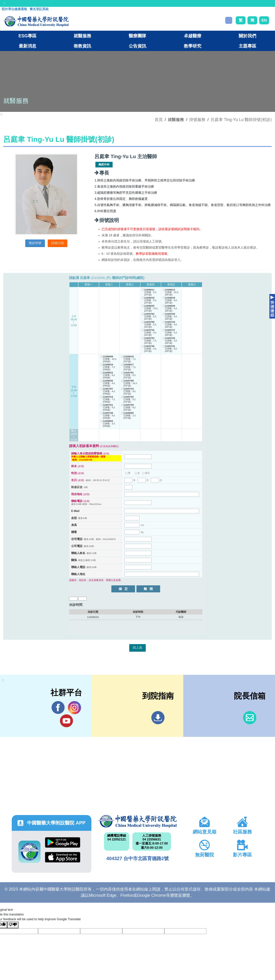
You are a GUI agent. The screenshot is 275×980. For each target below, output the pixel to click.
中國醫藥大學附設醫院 (137, 821)
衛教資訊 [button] (82, 46)
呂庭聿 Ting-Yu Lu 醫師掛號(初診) (241, 120)
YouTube (66, 721)
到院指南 (158, 718)
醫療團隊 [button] (137, 36)
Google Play (63, 842)
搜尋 (229, 20)
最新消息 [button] (28, 46)
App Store (63, 857)
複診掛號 (35, 243)
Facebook (58, 708)
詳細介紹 (58, 243)
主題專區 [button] (247, 46)
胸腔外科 (104, 165)
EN (264, 20)
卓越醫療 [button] (193, 36)
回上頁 (137, 648)
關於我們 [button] (247, 36)
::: (4, 3)
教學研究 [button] (193, 46)
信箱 (250, 718)
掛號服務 (197, 120)
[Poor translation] (13, 925)
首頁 (159, 120)
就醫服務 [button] (82, 36)
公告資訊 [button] (137, 46)
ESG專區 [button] (27, 36)
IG (74, 708)
